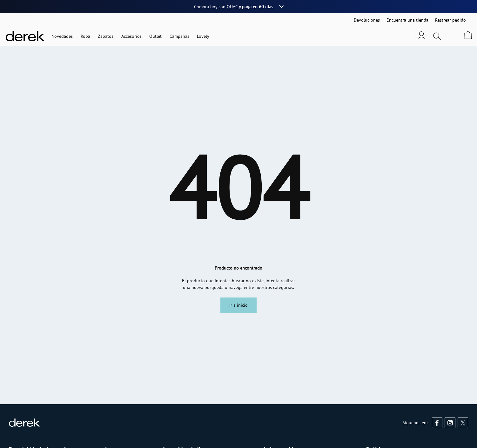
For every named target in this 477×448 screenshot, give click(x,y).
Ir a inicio (238, 305)
